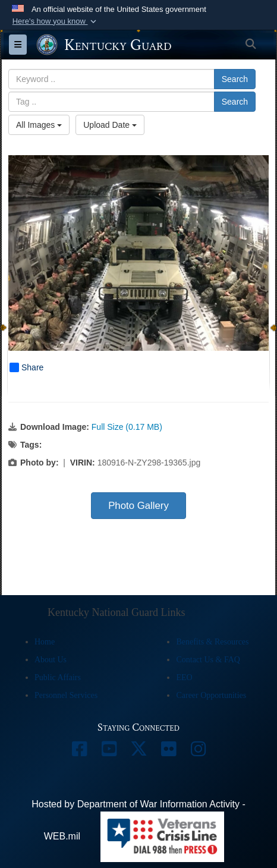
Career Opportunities (211, 695)
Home (45, 642)
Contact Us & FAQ (208, 660)
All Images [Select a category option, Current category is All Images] (39, 125)
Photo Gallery (138, 506)
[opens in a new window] (79, 752)
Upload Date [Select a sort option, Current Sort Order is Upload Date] (110, 125)
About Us (51, 660)
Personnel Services (66, 695)
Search (235, 79)
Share (26, 367)
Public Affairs (58, 677)
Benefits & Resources (212, 642)
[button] (55, 21)
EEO (184, 677)
